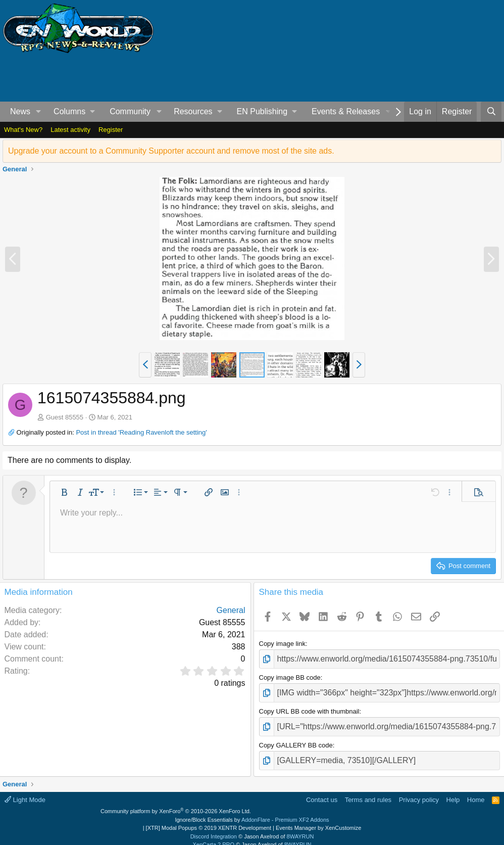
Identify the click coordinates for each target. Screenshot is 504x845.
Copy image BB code (290, 675)
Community (130, 111)
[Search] (491, 112)
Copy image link (283, 644)
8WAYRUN (300, 827)
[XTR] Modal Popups (209, 819)
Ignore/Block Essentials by (252, 811)
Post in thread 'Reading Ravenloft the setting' (141, 432)
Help (453, 791)
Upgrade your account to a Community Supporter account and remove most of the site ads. (171, 151)
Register (111, 130)
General (231, 610)
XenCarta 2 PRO (214, 836)
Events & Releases (346, 111)
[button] (39, 112)
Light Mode (25, 791)
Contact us (322, 791)
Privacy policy (419, 791)
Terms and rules (368, 791)
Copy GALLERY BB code (296, 739)
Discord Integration (214, 827)
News (20, 111)
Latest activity (70, 130)
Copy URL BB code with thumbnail (309, 707)
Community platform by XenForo (176, 803)
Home (476, 791)
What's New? (23, 130)
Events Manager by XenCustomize (318, 819)
